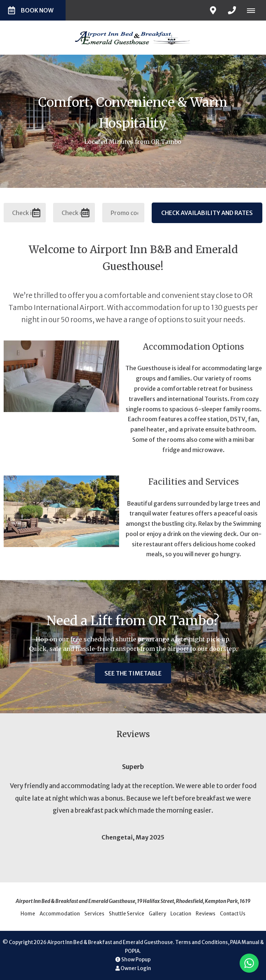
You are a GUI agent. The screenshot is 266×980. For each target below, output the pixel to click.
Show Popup (133, 960)
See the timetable (133, 673)
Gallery (157, 914)
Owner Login (133, 968)
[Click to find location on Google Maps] (213, 10)
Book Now (31, 10)
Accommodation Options (193, 347)
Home (28, 914)
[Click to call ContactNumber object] (232, 10)
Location (181, 914)
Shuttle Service (127, 914)
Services (94, 914)
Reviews (206, 914)
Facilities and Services (194, 482)
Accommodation (60, 914)
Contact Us (233, 914)
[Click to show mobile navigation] (254, 10)
